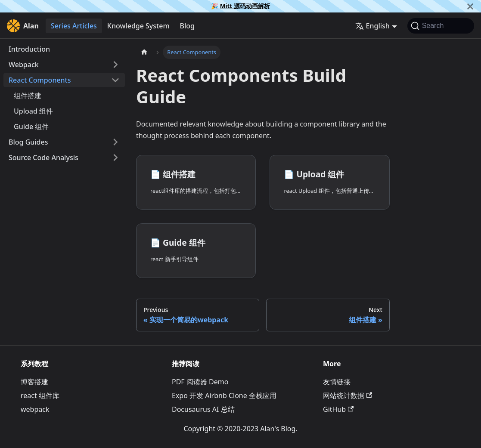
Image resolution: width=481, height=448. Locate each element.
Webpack (24, 65)
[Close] (470, 6)
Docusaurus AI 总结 (203, 409)
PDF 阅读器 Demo (200, 382)
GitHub (338, 409)
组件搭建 (28, 96)
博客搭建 (34, 382)
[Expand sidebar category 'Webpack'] (115, 65)
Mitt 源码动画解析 (245, 6)
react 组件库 (40, 395)
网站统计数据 (348, 395)
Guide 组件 (31, 127)
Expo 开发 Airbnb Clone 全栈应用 (224, 395)
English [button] (372, 26)
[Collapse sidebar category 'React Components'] (115, 80)
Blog (187, 26)
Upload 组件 (33, 111)
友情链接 (337, 382)
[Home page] (144, 52)
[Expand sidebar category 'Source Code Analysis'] (115, 158)
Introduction (29, 49)
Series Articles (74, 26)
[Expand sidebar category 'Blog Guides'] (115, 142)
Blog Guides (28, 142)
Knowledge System (138, 26)
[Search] (441, 26)
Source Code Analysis (43, 158)
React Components (40, 80)
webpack (35, 409)
